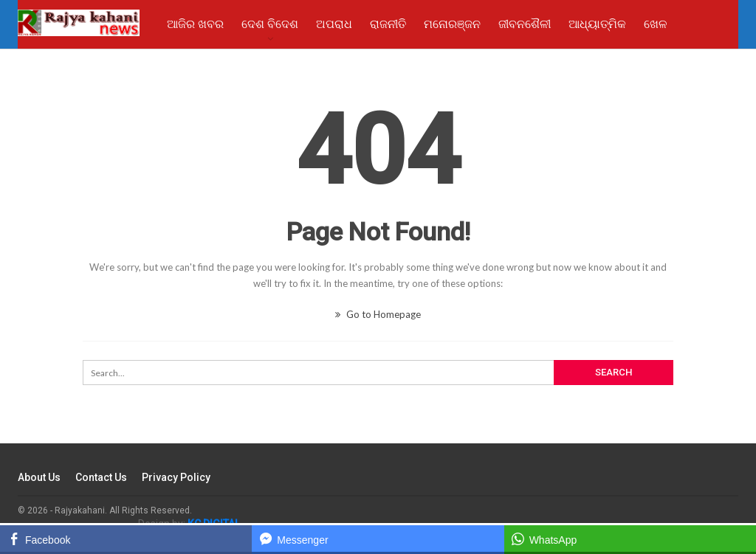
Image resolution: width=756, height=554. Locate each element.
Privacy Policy (176, 477)
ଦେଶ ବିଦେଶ (270, 24)
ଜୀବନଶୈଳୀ (525, 24)
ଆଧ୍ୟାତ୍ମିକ (597, 24)
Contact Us (101, 477)
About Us (39, 477)
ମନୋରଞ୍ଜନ (452, 24)
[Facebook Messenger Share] (378, 539)
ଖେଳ (656, 24)
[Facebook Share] (126, 539)
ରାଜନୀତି (388, 24)
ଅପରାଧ (334, 24)
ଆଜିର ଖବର (195, 24)
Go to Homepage (378, 314)
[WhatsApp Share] (630, 539)
